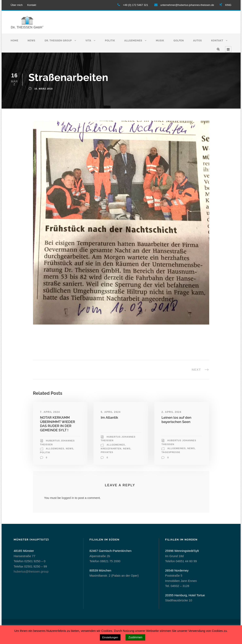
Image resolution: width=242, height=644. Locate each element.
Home (15, 41)
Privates (107, 452)
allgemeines (55, 449)
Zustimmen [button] (135, 637)
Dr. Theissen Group (58, 41)
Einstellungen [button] (110, 637)
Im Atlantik (109, 417)
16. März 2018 (44, 89)
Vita (88, 41)
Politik (110, 41)
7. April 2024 (50, 412)
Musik (160, 41)
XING (228, 5)
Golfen (179, 41)
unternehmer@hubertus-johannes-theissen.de (187, 5)
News (31, 41)
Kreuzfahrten (111, 449)
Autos (198, 41)
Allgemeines (133, 41)
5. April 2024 (111, 412)
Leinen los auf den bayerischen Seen (176, 420)
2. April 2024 (171, 412)
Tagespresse (171, 452)
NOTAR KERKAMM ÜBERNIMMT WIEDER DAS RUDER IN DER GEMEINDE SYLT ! (58, 424)
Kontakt (32, 5)
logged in (68, 498)
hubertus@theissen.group (31, 571)
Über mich (17, 5)
